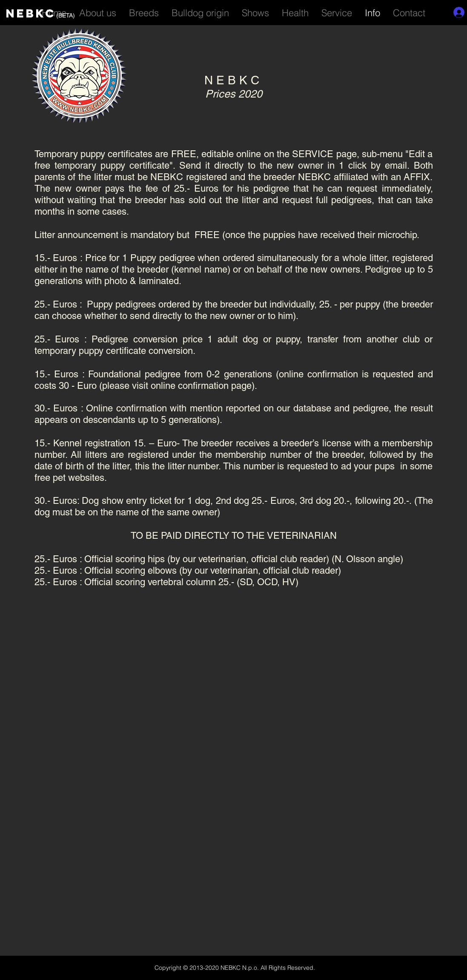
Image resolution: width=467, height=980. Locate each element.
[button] (337, 11)
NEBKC (31, 13)
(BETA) (66, 15)
